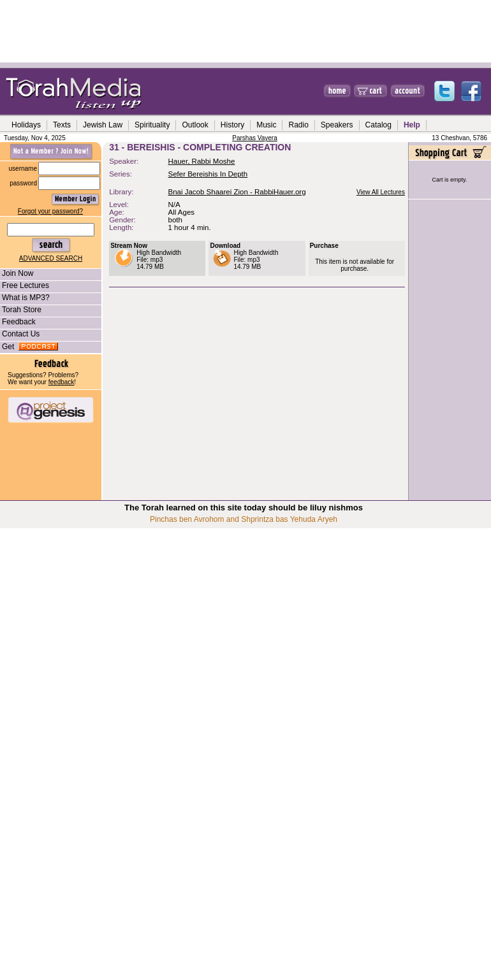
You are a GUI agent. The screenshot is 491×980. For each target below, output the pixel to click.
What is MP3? (25, 298)
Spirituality (152, 125)
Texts (62, 125)
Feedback (18, 322)
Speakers (337, 125)
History (232, 125)
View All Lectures (381, 192)
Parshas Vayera (254, 138)
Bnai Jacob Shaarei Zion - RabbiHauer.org (237, 192)
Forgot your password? (50, 211)
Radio (298, 125)
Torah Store (21, 310)
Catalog (378, 125)
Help (412, 125)
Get (29, 347)
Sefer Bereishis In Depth (208, 174)
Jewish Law (103, 125)
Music (266, 125)
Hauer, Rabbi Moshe (202, 161)
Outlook (195, 125)
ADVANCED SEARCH (51, 258)
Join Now (17, 273)
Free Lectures (25, 285)
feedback (62, 382)
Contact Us (20, 334)
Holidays (26, 125)
